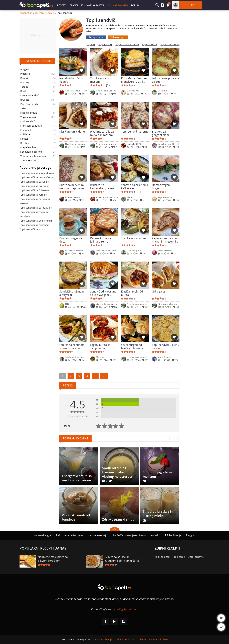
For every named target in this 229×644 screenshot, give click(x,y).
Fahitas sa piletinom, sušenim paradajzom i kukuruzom (73, 346)
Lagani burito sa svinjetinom (100, 346)
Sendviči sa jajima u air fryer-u (72, 293)
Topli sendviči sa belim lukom (36, 221)
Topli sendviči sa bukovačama (36, 177)
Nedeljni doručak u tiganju (71, 80)
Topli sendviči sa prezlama (34, 186)
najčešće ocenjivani (170, 45)
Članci (74, 5)
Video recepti (118, 37)
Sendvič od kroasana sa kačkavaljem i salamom (103, 293)
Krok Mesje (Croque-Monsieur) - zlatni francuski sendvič (134, 80)
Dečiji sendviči (196, 557)
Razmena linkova (159, 640)
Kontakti (155, 535)
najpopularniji (105, 45)
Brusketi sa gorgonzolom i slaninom (161, 133)
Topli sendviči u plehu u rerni (166, 346)
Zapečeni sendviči (30, 104)
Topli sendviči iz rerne (135, 132)
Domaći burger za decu (71, 240)
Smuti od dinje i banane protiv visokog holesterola (117, 472)
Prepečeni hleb (29, 147)
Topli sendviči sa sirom (32, 229)
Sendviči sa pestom (31, 152)
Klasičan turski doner (73, 132)
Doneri (24, 78)
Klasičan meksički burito (132, 293)
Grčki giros (159, 292)
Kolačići (142, 640)
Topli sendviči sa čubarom (34, 190)
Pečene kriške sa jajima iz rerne (101, 240)
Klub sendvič (28, 121)
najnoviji (91, 45)
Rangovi (191, 535)
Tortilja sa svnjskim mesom (102, 80)
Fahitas (24, 139)
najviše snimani (150, 45)
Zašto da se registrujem (69, 535)
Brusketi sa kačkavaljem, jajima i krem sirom (103, 187)
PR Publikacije (173, 535)
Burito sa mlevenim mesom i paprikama (72, 187)
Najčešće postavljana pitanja (129, 535)
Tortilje (24, 87)
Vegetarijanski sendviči (33, 156)
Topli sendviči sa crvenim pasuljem (34, 214)
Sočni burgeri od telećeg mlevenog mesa (132, 346)
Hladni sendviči (29, 113)
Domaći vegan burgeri (161, 187)
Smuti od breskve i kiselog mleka (157, 514)
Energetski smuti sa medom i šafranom (77, 478)
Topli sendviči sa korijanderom (37, 173)
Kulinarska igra (118, 5)
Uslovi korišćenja (103, 640)
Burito (24, 91)
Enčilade (25, 134)
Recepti (62, 5)
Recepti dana (96, 37)
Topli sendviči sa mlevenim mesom (35, 201)
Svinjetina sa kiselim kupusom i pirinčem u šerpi (122, 559)
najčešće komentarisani (127, 45)
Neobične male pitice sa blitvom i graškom (53, 559)
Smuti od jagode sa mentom (157, 474)
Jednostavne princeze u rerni (165, 80)
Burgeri (25, 69)
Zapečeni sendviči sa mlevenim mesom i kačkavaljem (165, 240)
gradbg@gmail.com (126, 609)
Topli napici (179, 557)
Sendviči (50, 13)
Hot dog (25, 82)
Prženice (25, 74)
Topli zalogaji (162, 557)
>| (104, 376)
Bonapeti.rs (26, 13)
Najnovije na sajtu (98, 535)
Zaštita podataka (125, 640)
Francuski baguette (31, 126)
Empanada (26, 130)
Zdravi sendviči (29, 160)
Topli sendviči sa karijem (33, 195)
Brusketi (25, 100)
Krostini (25, 143)
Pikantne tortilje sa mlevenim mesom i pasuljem (102, 133)
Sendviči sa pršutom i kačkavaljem (135, 187)
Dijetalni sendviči (30, 95)
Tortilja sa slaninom (133, 238)
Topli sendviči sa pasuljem (34, 182)
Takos (24, 108)
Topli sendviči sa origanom (34, 225)
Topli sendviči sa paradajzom (36, 208)
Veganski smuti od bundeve (76, 517)
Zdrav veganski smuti (118, 519)
